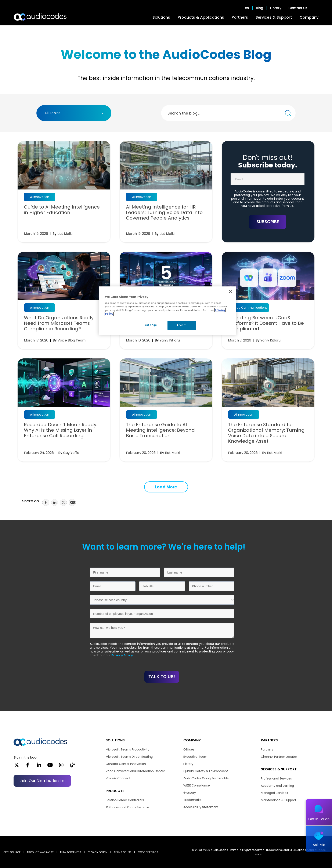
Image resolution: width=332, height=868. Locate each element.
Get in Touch (319, 819)
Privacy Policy (122, 655)
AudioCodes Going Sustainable (206, 778)
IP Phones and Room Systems (127, 807)
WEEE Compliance (197, 785)
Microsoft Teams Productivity (127, 749)
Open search (316, 8)
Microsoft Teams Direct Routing (129, 757)
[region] (167, 311)
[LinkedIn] (39, 766)
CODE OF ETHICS (148, 852)
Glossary (190, 793)
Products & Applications (201, 17)
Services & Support (274, 17)
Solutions (161, 17)
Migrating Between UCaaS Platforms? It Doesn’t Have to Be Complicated (266, 323)
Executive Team (195, 757)
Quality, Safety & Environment (206, 771)
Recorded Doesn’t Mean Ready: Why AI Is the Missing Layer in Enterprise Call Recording (61, 430)
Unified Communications (249, 308)
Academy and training (277, 786)
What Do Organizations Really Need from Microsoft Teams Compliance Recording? (59, 323)
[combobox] (74, 113)
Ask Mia (319, 845)
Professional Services (276, 778)
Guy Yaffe (71, 453)
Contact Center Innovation (126, 764)
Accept (182, 325)
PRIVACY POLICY (98, 852)
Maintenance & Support (279, 800)
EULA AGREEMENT (71, 852)
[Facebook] (28, 766)
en (247, 8)
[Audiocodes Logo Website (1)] (40, 17)
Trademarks (192, 800)
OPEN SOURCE (12, 852)
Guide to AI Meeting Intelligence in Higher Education (62, 210)
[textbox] (54, 113)
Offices (189, 749)
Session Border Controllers (125, 800)
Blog (260, 8)
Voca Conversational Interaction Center (135, 771)
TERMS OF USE (123, 852)
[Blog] (73, 766)
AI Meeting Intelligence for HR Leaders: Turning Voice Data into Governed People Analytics (164, 213)
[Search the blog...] (288, 113)
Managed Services (274, 793)
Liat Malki (65, 234)
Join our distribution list (43, 781)
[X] (17, 766)
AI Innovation (40, 197)
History (188, 764)
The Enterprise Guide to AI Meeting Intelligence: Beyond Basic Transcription (160, 430)
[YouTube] (50, 766)
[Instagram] (61, 766)
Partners (240, 17)
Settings (151, 325)
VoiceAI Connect (118, 778)
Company (309, 17)
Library (276, 8)
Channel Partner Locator (279, 757)
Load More (166, 487)
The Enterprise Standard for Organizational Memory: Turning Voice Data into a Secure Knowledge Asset (266, 433)
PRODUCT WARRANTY (40, 852)
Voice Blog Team (72, 340)
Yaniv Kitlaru (170, 340)
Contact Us (298, 8)
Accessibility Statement (201, 807)
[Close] (230, 292)
